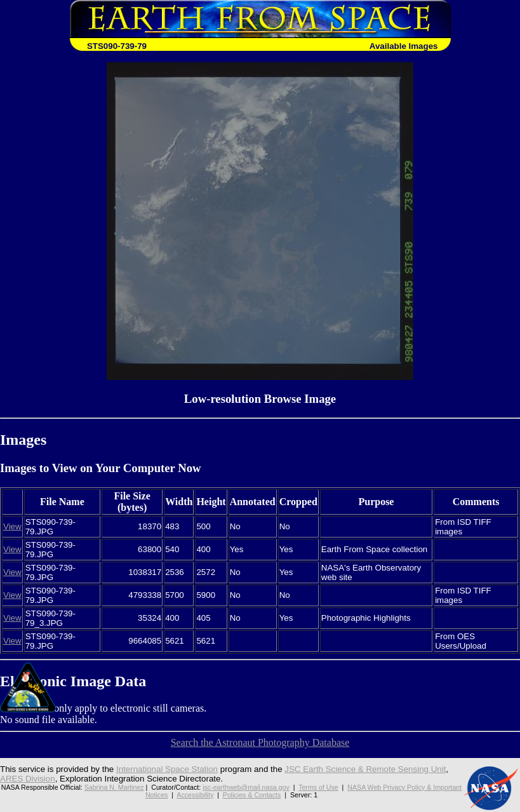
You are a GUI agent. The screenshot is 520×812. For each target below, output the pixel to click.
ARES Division (28, 779)
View (12, 526)
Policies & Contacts (252, 795)
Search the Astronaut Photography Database (260, 742)
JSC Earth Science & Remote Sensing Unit (365, 769)
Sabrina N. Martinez (114, 787)
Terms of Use (318, 787)
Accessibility (195, 795)
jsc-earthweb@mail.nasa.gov (246, 787)
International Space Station (167, 769)
